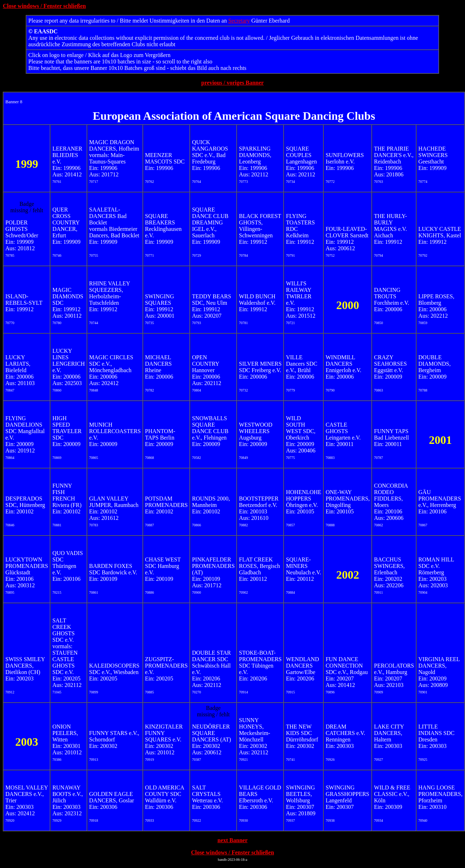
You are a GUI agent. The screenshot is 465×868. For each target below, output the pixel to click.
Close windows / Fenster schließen (44, 6)
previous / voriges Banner (232, 83)
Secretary (239, 21)
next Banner (232, 840)
